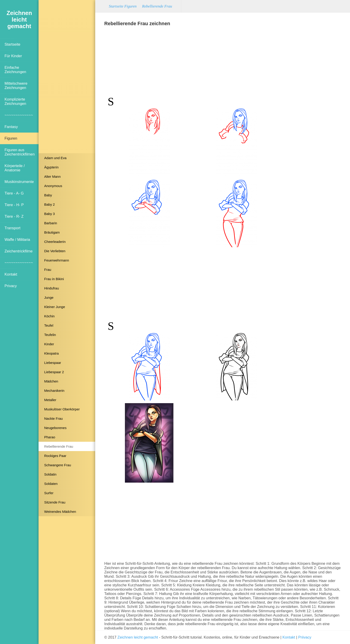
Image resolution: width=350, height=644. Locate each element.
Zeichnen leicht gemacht (138, 637)
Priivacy (305, 637)
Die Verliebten (55, 251)
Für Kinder (13, 56)
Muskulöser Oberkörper (62, 409)
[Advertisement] (67, 78)
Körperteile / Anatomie (15, 168)
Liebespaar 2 (54, 372)
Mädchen (51, 381)
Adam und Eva (55, 158)
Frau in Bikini (54, 279)
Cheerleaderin (55, 242)
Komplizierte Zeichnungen (15, 101)
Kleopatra (51, 353)
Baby (48, 195)
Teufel (49, 325)
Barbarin (51, 223)
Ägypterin (51, 167)
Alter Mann (52, 176)
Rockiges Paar (55, 456)
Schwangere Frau (58, 465)
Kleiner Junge (55, 307)
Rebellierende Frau (59, 446)
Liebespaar (53, 363)
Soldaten (51, 484)
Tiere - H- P (14, 205)
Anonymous (53, 186)
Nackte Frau (53, 418)
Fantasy (11, 127)
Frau (48, 270)
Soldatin (50, 474)
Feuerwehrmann (57, 260)
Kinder (49, 344)
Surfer (49, 493)
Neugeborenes (55, 428)
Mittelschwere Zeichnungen (16, 85)
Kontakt (11, 274)
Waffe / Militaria (17, 239)
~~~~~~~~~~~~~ (19, 115)
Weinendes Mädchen (60, 512)
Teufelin (50, 335)
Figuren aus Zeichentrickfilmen (20, 152)
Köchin (49, 316)
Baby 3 (50, 214)
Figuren (11, 138)
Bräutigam (52, 232)
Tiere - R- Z (14, 216)
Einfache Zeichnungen (15, 70)
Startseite (12, 44)
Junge (49, 297)
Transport (12, 228)
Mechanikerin (54, 391)
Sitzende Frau (55, 502)
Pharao (50, 437)
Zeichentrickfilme (19, 251)
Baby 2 (50, 204)
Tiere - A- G (14, 193)
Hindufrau (52, 288)
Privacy (11, 286)
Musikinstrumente (19, 182)
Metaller (50, 400)
